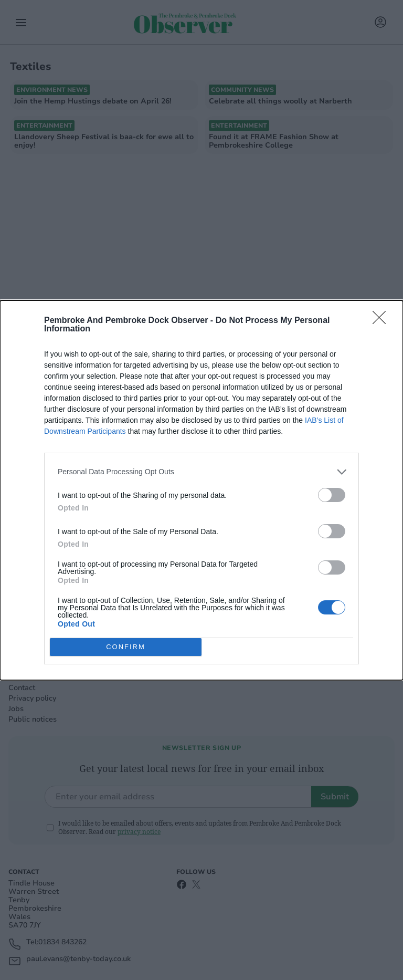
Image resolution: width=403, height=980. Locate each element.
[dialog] (201, 490)
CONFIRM (126, 647)
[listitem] (201, 472)
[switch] (332, 495)
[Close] (383, 321)
